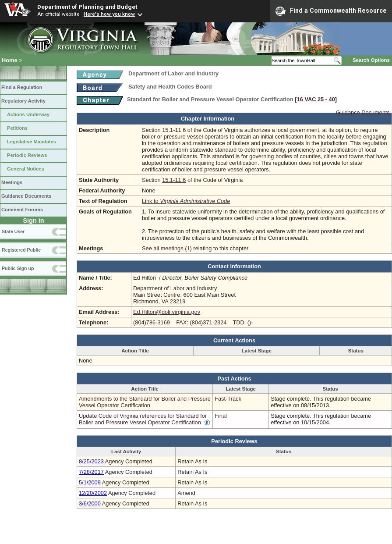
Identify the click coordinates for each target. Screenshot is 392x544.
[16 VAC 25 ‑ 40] (316, 99)
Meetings (12, 182)
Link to (186, 201)
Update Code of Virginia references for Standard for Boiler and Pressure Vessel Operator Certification (143, 419)
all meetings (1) (172, 248)
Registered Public (21, 250)
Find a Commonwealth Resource (331, 11)
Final (221, 416)
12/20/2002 (93, 493)
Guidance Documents (26, 196)
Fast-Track (228, 399)
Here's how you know (109, 14)
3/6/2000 (90, 503)
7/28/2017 (91, 472)
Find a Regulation (22, 87)
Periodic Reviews (27, 155)
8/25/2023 (91, 461)
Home (10, 60)
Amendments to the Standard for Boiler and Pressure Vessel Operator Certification (145, 402)
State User (13, 231)
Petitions (17, 128)
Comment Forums (22, 210)
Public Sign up (18, 268)
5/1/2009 (90, 482)
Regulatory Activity (23, 101)
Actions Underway (28, 114)
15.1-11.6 (174, 180)
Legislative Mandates (32, 142)
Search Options (371, 60)
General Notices (26, 169)
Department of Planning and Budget (87, 7)
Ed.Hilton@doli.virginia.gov (167, 312)
